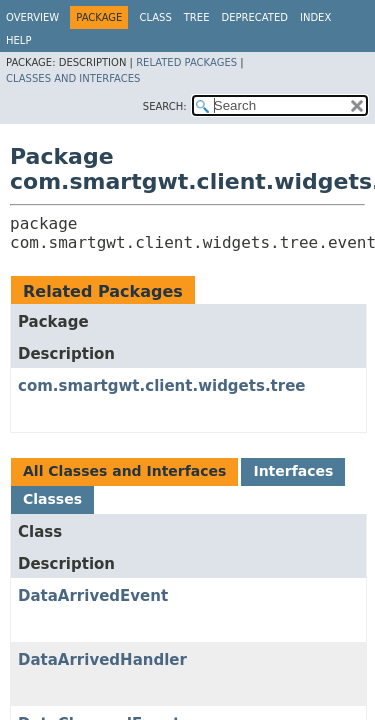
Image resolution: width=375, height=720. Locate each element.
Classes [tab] (52, 499)
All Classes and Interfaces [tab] (124, 471)
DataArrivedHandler (102, 660)
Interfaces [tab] (293, 471)
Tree (197, 17)
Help (18, 40)
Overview (32, 17)
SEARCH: (165, 106)
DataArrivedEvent (93, 596)
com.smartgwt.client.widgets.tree (162, 386)
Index (315, 17)
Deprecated (254, 17)
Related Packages (186, 62)
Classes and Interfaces (73, 78)
